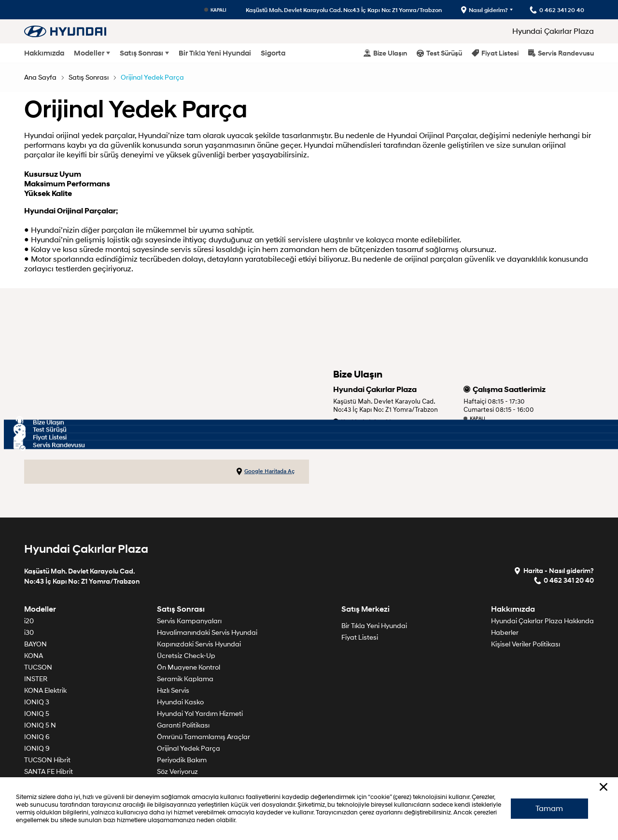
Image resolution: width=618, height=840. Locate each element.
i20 (29, 621)
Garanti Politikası (183, 725)
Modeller (89, 53)
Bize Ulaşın (385, 53)
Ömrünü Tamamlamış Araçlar (204, 737)
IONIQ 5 (37, 714)
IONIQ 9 (37, 749)
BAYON (35, 644)
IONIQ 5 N (40, 725)
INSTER (36, 679)
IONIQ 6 (37, 737)
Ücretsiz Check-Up (186, 656)
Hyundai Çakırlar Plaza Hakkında (542, 621)
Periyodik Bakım (182, 760)
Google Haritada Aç (266, 472)
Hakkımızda (44, 53)
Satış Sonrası (141, 53)
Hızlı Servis (173, 691)
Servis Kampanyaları (189, 621)
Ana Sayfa (40, 77)
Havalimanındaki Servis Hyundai (207, 633)
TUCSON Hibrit (47, 760)
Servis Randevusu (561, 53)
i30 (29, 633)
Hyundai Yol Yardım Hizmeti (200, 714)
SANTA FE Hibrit (49, 772)
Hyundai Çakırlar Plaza (553, 31)
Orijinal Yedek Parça (152, 77)
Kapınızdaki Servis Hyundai (199, 644)
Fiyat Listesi (495, 53)
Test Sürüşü (439, 53)
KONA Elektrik (45, 691)
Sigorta (273, 53)
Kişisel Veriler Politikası (526, 644)
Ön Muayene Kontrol (189, 667)
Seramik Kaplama (185, 679)
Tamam (549, 809)
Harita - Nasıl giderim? (554, 570)
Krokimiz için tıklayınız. (372, 422)
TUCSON (38, 667)
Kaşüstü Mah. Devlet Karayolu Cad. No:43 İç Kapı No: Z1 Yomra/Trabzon (344, 10)
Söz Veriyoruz (177, 772)
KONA (34, 656)
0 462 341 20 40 (361, 434)
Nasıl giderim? (485, 10)
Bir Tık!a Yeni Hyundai (215, 53)
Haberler (505, 633)
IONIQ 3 (37, 702)
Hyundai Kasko (180, 702)
